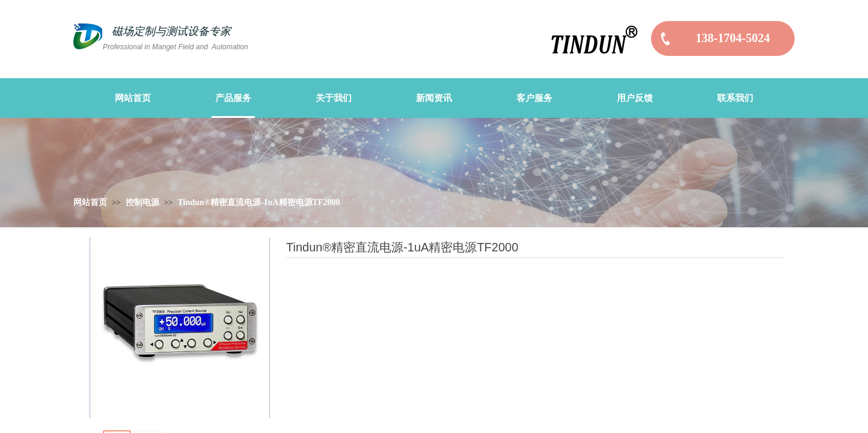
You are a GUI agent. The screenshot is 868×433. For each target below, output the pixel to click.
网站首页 (90, 202)
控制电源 (142, 202)
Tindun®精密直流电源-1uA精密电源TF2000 (258, 202)
